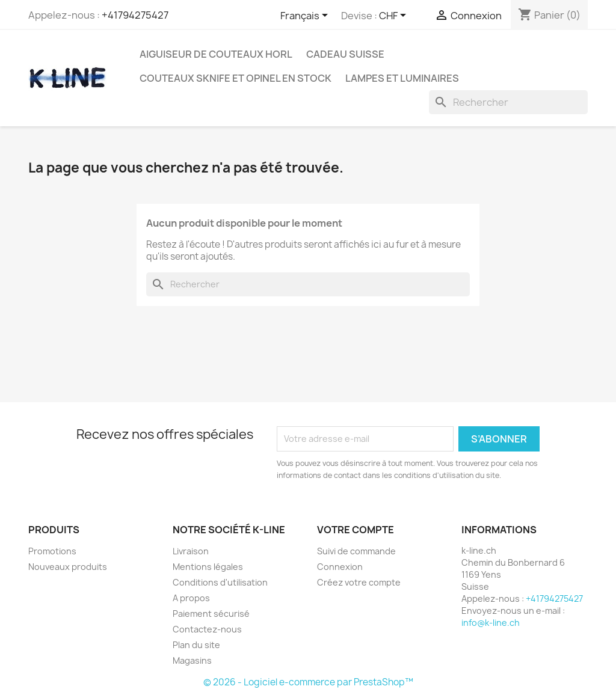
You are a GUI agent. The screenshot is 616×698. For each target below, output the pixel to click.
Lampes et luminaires (402, 78)
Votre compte (356, 530)
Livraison (191, 551)
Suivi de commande (356, 551)
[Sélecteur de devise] (395, 16)
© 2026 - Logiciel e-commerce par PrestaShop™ (308, 682)
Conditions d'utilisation (220, 582)
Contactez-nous (207, 629)
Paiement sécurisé (211, 614)
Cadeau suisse (345, 54)
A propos (191, 598)
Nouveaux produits (68, 567)
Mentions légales (208, 567)
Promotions (52, 551)
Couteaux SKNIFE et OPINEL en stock (236, 78)
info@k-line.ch (491, 623)
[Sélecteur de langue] (306, 16)
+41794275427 (135, 15)
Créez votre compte (359, 582)
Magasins (192, 660)
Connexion (340, 567)
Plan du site (196, 645)
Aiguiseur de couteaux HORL (216, 54)
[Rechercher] (508, 102)
